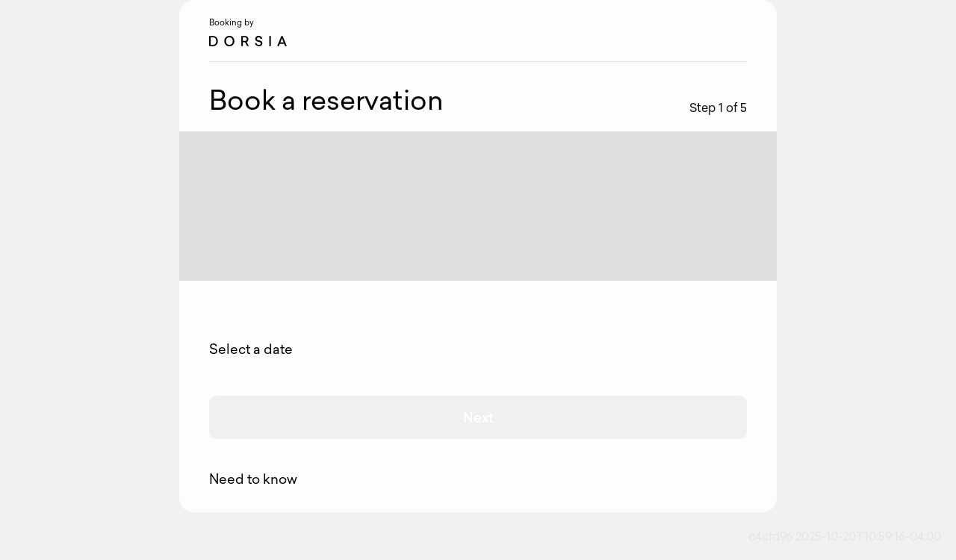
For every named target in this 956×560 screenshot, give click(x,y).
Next (478, 417)
